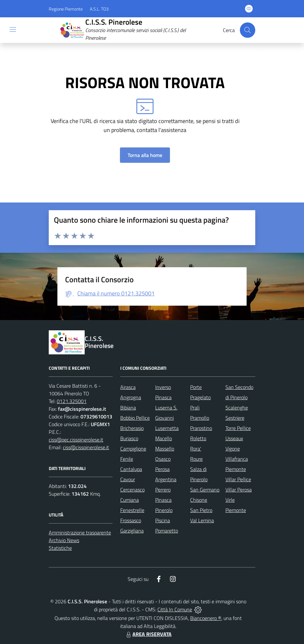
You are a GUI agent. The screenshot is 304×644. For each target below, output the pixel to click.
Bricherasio (132, 428)
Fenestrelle (132, 510)
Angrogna (131, 397)
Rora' (196, 449)
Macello (164, 438)
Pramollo (200, 418)
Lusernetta (167, 428)
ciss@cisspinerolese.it (86, 447)
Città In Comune (175, 609)
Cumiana (130, 500)
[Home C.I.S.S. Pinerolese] (135, 30)
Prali (195, 408)
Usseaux (234, 438)
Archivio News (64, 540)
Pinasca (163, 500)
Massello (165, 449)
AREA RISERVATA (148, 634)
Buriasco (129, 438)
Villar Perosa (239, 490)
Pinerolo (164, 510)
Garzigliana (132, 531)
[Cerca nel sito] (248, 30)
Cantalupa (131, 469)
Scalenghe (237, 408)
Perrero (163, 490)
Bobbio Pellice (135, 418)
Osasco (163, 459)
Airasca (128, 387)
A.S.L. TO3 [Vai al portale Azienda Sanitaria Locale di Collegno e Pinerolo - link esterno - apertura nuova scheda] (99, 9)
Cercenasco (132, 490)
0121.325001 (72, 401)
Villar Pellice (238, 479)
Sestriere (235, 418)
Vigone (233, 449)
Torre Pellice (238, 428)
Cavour (128, 479)
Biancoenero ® (206, 618)
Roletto (198, 438)
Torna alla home (145, 155)
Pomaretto (167, 531)
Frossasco (131, 520)
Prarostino (201, 428)
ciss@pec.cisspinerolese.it (76, 440)
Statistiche (60, 548)
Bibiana (128, 408)
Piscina (163, 520)
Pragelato (200, 397)
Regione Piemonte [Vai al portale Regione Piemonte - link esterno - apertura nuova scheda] (66, 9)
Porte (196, 387)
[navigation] (13, 29)
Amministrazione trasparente (80, 533)
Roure (196, 459)
